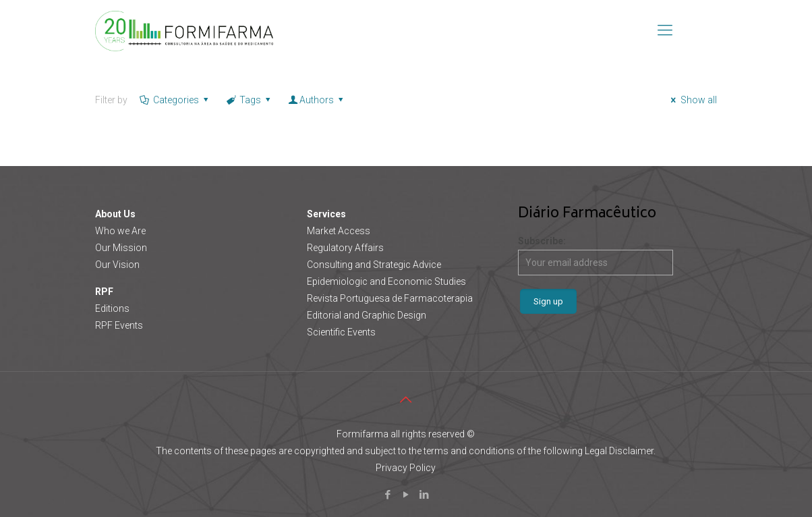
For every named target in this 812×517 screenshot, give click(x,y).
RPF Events (119, 325)
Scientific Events (341, 332)
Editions (112, 308)
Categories (175, 100)
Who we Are (120, 231)
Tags (250, 100)
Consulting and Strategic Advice (374, 265)
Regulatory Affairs (345, 248)
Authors (317, 100)
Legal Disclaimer (619, 451)
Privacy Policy (406, 468)
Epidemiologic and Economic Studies (386, 281)
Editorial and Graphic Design (367, 315)
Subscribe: (596, 255)
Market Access (339, 231)
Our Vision (117, 265)
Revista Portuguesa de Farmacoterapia (390, 298)
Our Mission (121, 248)
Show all (692, 100)
